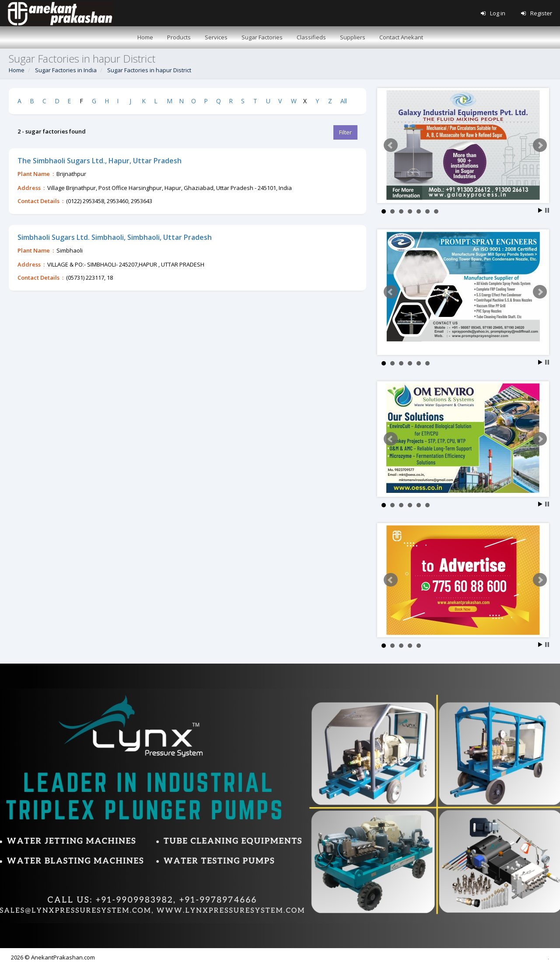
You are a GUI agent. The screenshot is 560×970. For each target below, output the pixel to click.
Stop (547, 210)
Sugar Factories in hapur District (149, 70)
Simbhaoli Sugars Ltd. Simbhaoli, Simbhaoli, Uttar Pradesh (115, 237)
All (344, 101)
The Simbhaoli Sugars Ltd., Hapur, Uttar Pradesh (100, 161)
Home (17, 70)
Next (540, 145)
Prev (391, 145)
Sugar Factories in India (66, 70)
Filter (345, 132)
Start (540, 210)
